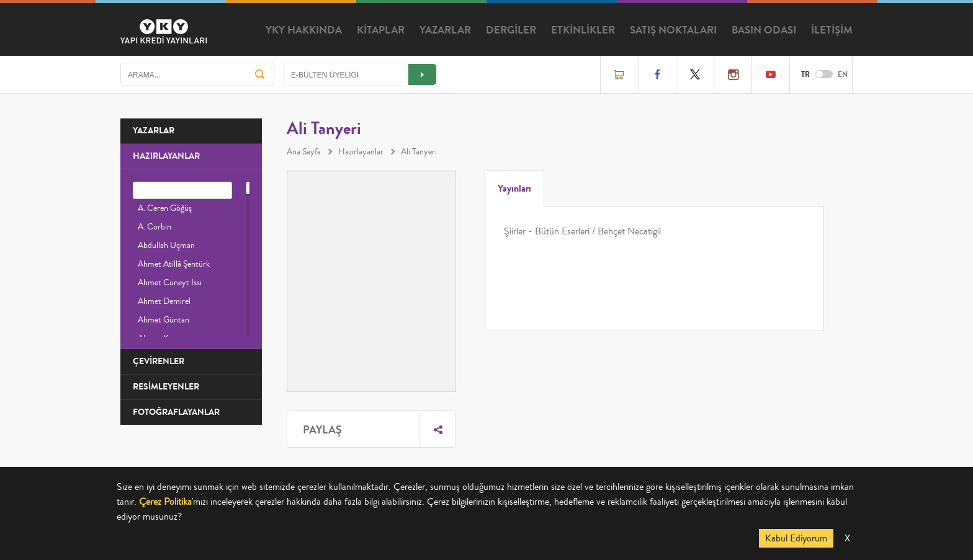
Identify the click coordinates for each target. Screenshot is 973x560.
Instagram (733, 74)
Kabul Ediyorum (796, 538)
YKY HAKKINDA (304, 30)
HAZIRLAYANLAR (166, 156)
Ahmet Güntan (164, 320)
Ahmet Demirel (164, 301)
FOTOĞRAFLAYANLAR (176, 412)
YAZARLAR (445, 30)
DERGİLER (511, 30)
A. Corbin (155, 227)
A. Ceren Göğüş (165, 208)
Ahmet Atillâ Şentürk (174, 264)
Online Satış (619, 74)
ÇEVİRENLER (159, 361)
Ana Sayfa (304, 152)
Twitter (695, 74)
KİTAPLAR (381, 30)
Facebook (657, 74)
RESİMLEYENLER (166, 387)
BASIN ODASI (764, 30)
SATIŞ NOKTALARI (673, 30)
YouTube (771, 74)
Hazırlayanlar (361, 152)
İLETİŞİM (832, 30)
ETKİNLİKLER (583, 30)
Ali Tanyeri (419, 152)
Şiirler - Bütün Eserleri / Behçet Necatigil (582, 231)
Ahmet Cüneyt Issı (170, 283)
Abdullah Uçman (166, 246)
